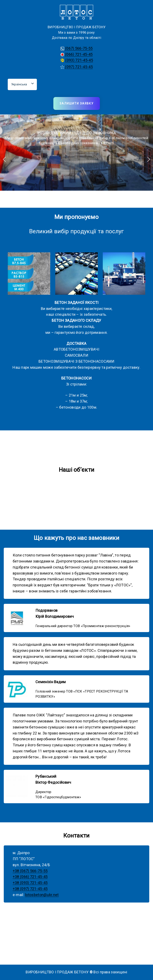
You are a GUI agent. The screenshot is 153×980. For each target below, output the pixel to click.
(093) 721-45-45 (79, 60)
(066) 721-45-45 (79, 54)
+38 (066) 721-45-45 (30, 877)
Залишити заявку (77, 103)
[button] (4, 159)
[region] (76, 159)
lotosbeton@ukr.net (42, 895)
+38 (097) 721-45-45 (30, 889)
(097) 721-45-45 (79, 67)
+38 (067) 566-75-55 (30, 871)
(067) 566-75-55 (79, 48)
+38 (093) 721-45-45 (30, 883)
